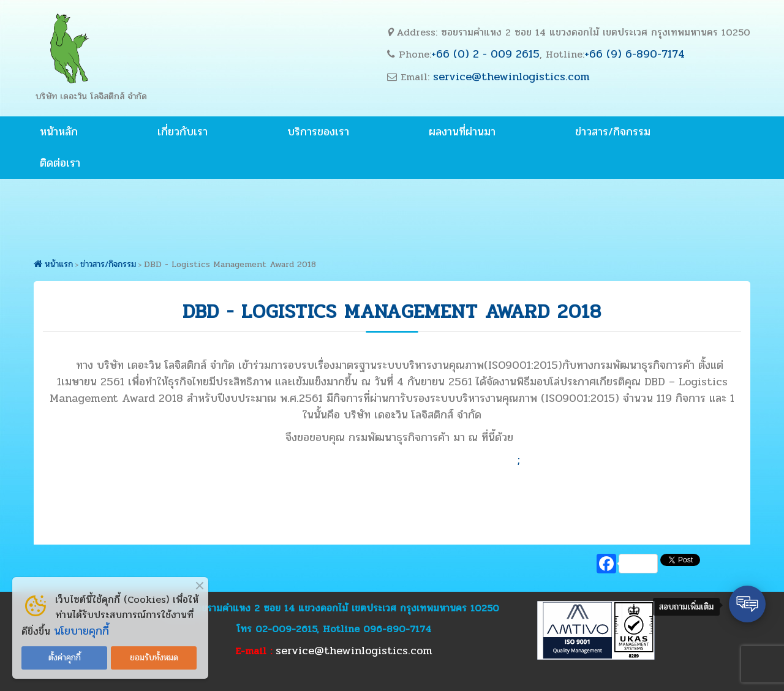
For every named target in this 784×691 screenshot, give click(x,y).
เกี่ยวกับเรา (183, 132)
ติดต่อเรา (60, 163)
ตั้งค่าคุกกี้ (65, 658)
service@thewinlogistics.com (511, 77)
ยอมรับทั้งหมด (154, 658)
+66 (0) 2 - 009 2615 (485, 54)
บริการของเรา (318, 132)
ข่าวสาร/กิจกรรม (613, 132)
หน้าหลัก (59, 132)
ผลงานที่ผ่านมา (462, 132)
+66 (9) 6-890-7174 (635, 54)
